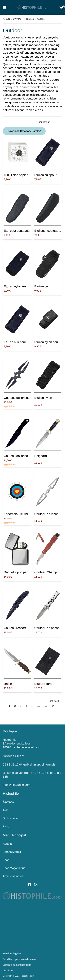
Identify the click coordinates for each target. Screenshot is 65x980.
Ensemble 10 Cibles (17, 514)
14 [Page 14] (53, 706)
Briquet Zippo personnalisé (22, 572)
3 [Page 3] (21, 706)
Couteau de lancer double (21, 398)
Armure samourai (13, 876)
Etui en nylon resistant (19, 286)
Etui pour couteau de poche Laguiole (29, 231)
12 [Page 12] (39, 706)
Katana (7, 844)
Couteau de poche (47, 628)
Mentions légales (12, 953)
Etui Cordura (43, 684)
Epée (6, 860)
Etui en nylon (43, 398)
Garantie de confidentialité (17, 965)
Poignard (41, 456)
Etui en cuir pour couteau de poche (27, 342)
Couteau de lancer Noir (20, 456)
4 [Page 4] (26, 706)
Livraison (8, 971)
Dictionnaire (10, 818)
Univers (17, 19)
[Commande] (49, 122)
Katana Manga (12, 852)
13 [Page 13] (46, 706)
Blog (6, 826)
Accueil (6, 19)
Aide (6, 810)
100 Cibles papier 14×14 (20, 175)
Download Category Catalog (24, 131)
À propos (8, 802)
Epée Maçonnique (14, 868)
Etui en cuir (42, 286)
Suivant (54, 701)
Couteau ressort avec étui (21, 628)
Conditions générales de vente (19, 959)
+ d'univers (29, 19)
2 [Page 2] (15, 706)
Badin (8, 684)
